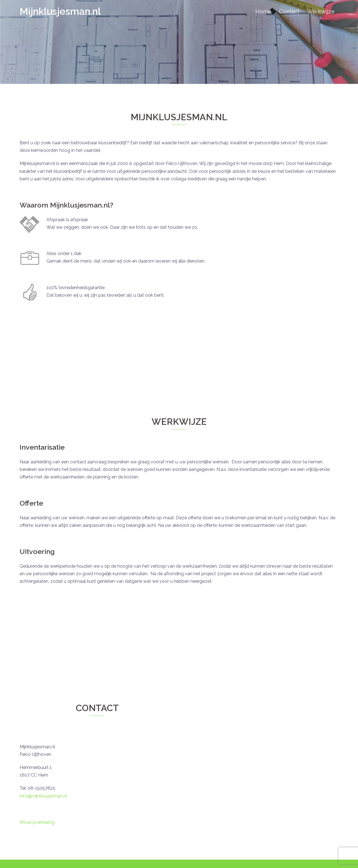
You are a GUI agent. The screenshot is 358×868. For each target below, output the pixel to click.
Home (263, 11)
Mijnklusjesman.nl (60, 11)
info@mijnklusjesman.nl (43, 796)
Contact (289, 11)
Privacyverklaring (37, 822)
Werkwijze (321, 11)
